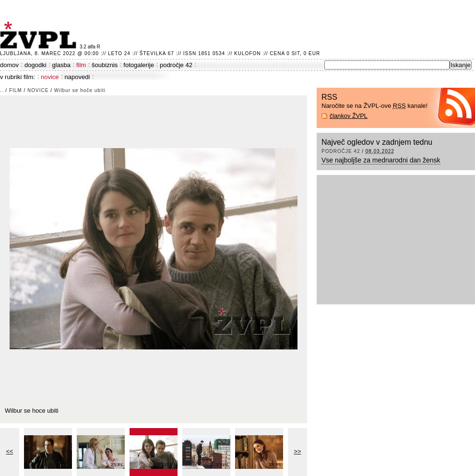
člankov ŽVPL (349, 116)
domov (9, 65)
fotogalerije (139, 65)
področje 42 (176, 65)
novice (50, 77)
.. (2, 90)
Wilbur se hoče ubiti (80, 90)
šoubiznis (105, 65)
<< (10, 451)
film (81, 65)
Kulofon (247, 53)
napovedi (77, 77)
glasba (61, 65)
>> (298, 451)
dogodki (36, 65)
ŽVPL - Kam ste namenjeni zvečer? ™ (40, 35)
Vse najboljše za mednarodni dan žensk (381, 160)
